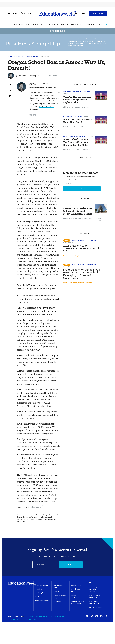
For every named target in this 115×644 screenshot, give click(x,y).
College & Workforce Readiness (77, 92)
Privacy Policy (32, 619)
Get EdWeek (76, 581)
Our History (39, 589)
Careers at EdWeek (42, 601)
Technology (77, 24)
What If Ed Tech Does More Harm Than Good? (77, 121)
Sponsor (67, 266)
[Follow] (45, 84)
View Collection (85, 157)
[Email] (45, 565)
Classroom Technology (73, 116)
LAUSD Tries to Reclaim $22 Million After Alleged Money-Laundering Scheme (78, 211)
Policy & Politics (35, 24)
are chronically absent (36, 195)
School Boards (36, 507)
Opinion (91, 24)
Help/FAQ (57, 591)
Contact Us (58, 581)
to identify (30, 164)
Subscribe (98, 13)
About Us (39, 581)
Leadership (17, 24)
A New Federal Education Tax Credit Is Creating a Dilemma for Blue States (76, 142)
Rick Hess (22, 76)
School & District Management (24, 56)
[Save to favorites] (10, 90)
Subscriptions (76, 585)
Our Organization (42, 585)
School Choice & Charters (74, 136)
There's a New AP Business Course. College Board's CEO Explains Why (78, 100)
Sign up (71, 565)
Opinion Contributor (37, 88)
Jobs (100, 24)
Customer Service (60, 595)
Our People (39, 593)
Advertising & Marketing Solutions (94, 589)
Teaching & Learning (57, 24)
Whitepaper (68, 242)
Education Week (51, 88)
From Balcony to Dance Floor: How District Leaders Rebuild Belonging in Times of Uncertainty (82, 274)
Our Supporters (41, 597)
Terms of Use (17, 619)
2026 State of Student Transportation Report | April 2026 (81, 248)
